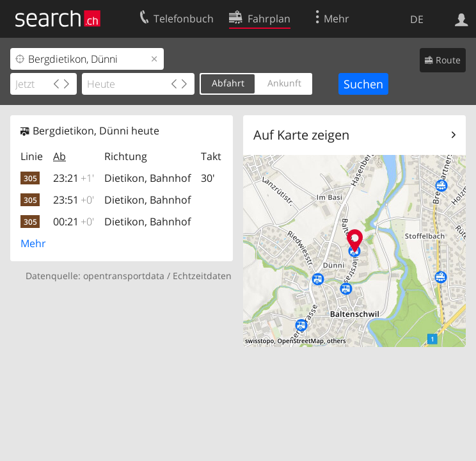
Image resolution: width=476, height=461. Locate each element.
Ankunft (284, 83)
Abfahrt (228, 83)
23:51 (74, 200)
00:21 (74, 222)
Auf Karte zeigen (301, 135)
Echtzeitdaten (202, 276)
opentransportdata (124, 276)
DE (417, 19)
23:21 (74, 178)
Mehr (33, 243)
